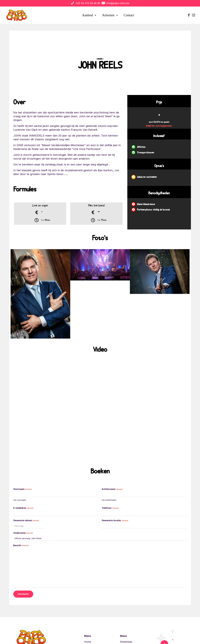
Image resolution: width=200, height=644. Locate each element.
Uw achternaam (109, 500)
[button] (14, 294)
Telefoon (110, 508)
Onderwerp (23, 533)
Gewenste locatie (115, 521)
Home (88, 642)
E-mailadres (23, 508)
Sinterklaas (126, 642)
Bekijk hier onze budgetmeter (159, 126)
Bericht (21, 545)
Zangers (100, 59)
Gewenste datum (26, 521)
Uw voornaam (20, 500)
